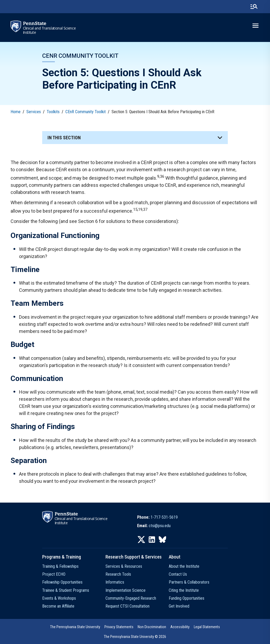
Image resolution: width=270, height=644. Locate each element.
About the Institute (184, 566)
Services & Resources (124, 566)
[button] (135, 138)
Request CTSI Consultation (127, 606)
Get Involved (179, 606)
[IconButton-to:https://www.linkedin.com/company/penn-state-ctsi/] (152, 540)
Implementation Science (126, 590)
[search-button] (254, 7)
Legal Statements (207, 627)
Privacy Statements (119, 627)
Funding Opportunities (187, 598)
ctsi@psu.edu (160, 526)
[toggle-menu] (255, 26)
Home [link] (16, 112)
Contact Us (178, 574)
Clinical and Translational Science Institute (49, 30)
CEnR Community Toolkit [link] (86, 112)
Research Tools (118, 574)
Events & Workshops (59, 598)
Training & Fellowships (60, 566)
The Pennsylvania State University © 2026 (135, 637)
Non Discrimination (152, 627)
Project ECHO (54, 574)
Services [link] (34, 112)
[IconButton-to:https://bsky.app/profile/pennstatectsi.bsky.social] (162, 540)
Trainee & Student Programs (66, 590)
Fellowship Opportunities (62, 582)
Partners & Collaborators (189, 582)
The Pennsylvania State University (75, 627)
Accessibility (180, 627)
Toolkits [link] (53, 112)
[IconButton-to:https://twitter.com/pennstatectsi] (141, 540)
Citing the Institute (184, 590)
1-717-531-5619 (164, 517)
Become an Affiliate (58, 606)
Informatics (115, 582)
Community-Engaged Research (131, 598)
